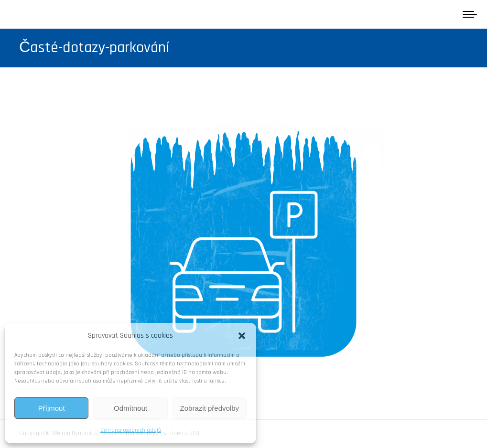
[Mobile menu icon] (470, 14)
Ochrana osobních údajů (131, 430)
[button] (242, 336)
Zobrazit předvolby (210, 408)
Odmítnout (130, 408)
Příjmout (52, 408)
